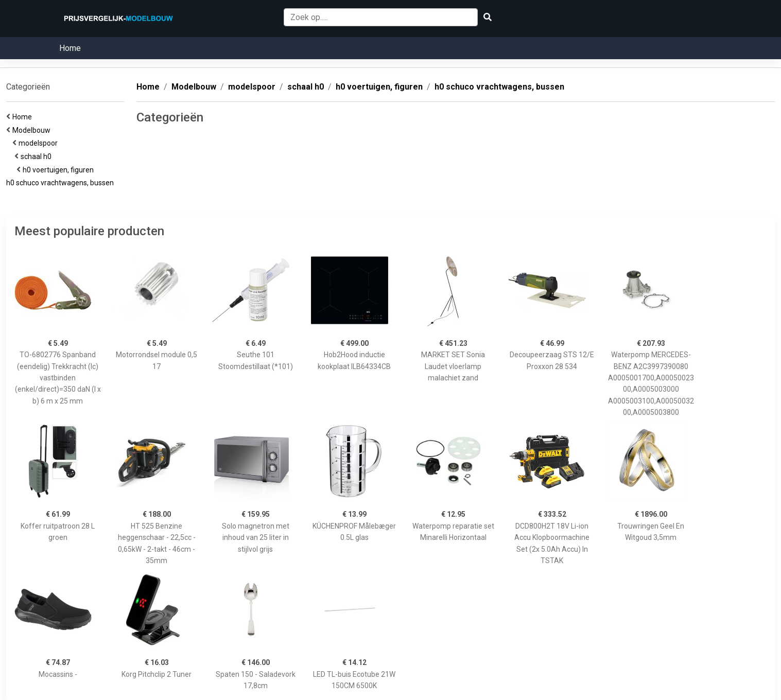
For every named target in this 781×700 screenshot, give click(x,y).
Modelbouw (33, 130)
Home (70, 48)
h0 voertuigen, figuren (60, 170)
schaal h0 (38, 156)
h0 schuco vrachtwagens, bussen (62, 183)
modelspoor (40, 143)
